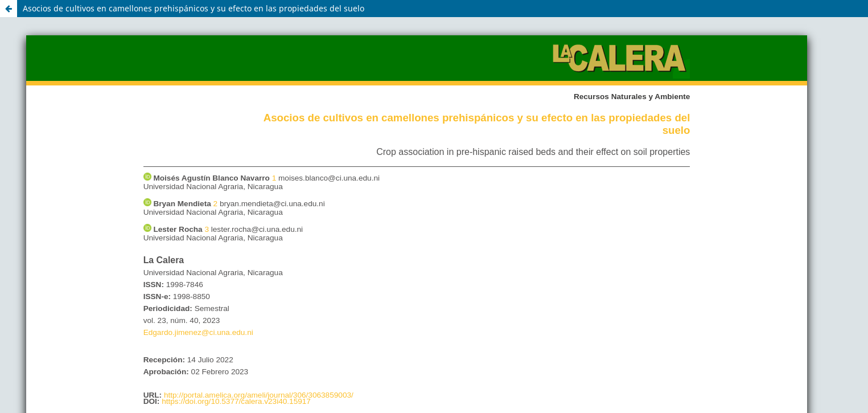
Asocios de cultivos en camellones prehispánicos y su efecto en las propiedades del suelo (194, 8)
